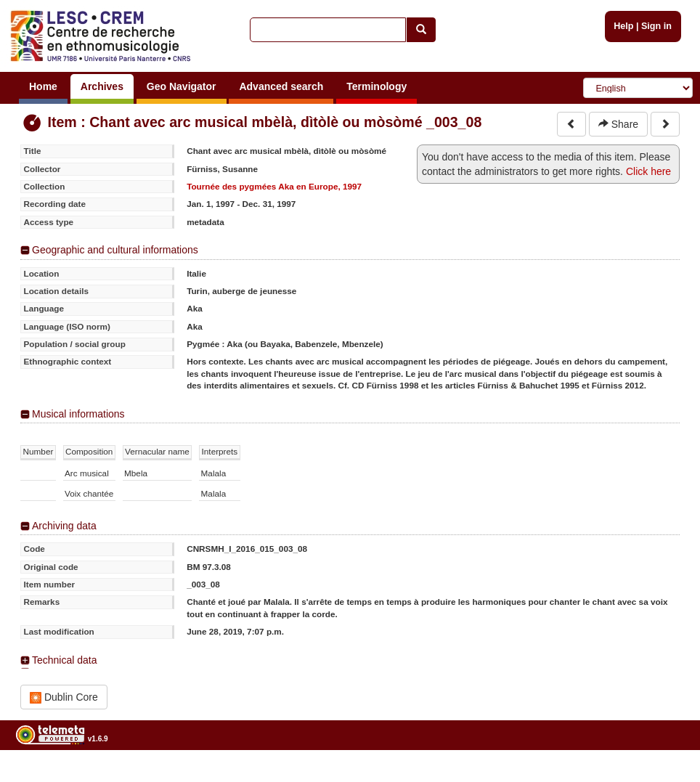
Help (623, 26)
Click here (648, 171)
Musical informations (78, 414)
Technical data (65, 660)
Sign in (656, 26)
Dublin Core (64, 697)
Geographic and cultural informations (115, 250)
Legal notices (664, 776)
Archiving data (64, 526)
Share (618, 124)
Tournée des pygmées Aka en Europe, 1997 (274, 186)
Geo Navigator (182, 86)
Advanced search (281, 86)
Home (43, 86)
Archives (102, 86)
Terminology (377, 86)
